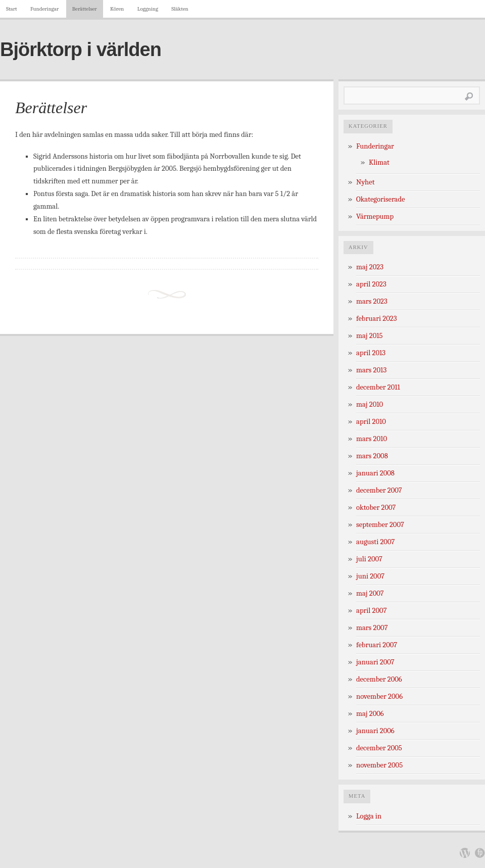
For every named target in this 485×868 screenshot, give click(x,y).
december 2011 (378, 387)
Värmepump (375, 216)
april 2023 (371, 284)
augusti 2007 (375, 542)
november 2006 (379, 696)
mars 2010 (372, 439)
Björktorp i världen (81, 50)
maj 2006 (370, 714)
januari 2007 (375, 662)
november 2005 (379, 765)
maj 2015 (370, 336)
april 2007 (372, 611)
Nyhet (365, 182)
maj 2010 (370, 404)
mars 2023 (372, 301)
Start (12, 9)
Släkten (180, 9)
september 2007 (380, 525)
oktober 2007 (376, 508)
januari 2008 (375, 473)
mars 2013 (371, 370)
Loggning (148, 9)
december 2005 (379, 748)
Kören (117, 9)
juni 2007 (370, 576)
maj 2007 (370, 593)
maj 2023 (370, 267)
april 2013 (371, 353)
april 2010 (371, 422)
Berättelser (85, 9)
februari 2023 (376, 319)
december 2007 (379, 490)
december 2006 (379, 679)
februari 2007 (377, 645)
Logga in (369, 816)
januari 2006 (375, 731)
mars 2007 (372, 628)
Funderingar (44, 9)
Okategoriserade (381, 199)
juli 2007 (369, 559)
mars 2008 (372, 456)
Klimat (379, 162)
